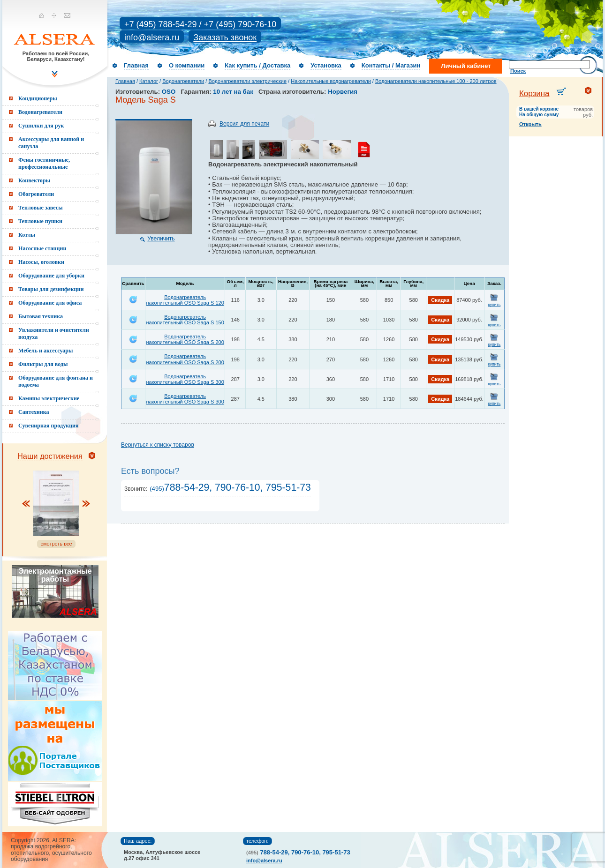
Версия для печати (244, 124)
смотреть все (56, 544)
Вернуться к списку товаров (158, 445)
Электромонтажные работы (55, 575)
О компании (187, 65)
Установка (326, 65)
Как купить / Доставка (257, 65)
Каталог (149, 81)
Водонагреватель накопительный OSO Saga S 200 (185, 339)
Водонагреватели (183, 81)
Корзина (534, 94)
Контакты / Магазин (391, 65)
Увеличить (161, 239)
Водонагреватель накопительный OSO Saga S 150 (185, 320)
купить (495, 305)
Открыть (530, 124)
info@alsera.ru (152, 37)
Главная (136, 65)
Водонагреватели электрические (247, 81)
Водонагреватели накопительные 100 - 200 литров (436, 81)
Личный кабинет (466, 66)
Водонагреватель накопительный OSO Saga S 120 (185, 300)
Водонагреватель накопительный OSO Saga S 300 (185, 379)
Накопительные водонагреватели (331, 81)
